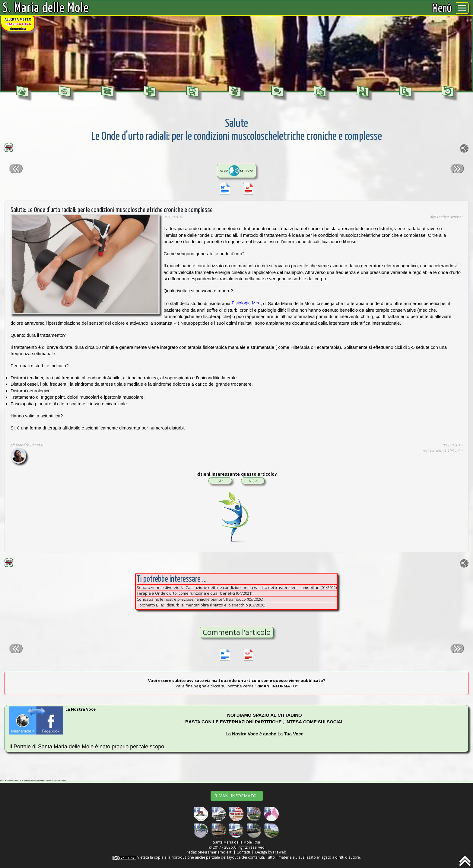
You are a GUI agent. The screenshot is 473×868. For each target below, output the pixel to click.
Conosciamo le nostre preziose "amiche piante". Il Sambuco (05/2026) (200, 599)
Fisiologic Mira (246, 303)
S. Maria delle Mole (46, 8)
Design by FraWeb (271, 852)
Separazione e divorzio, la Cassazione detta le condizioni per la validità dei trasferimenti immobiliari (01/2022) (237, 587)
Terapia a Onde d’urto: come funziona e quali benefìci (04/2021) (194, 593)
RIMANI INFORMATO (237, 796)
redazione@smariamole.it (209, 852)
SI (220, 481)
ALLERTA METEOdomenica (18, 24)
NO (253, 481)
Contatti (243, 852)
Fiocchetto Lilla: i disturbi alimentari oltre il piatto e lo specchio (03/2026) (201, 605)
